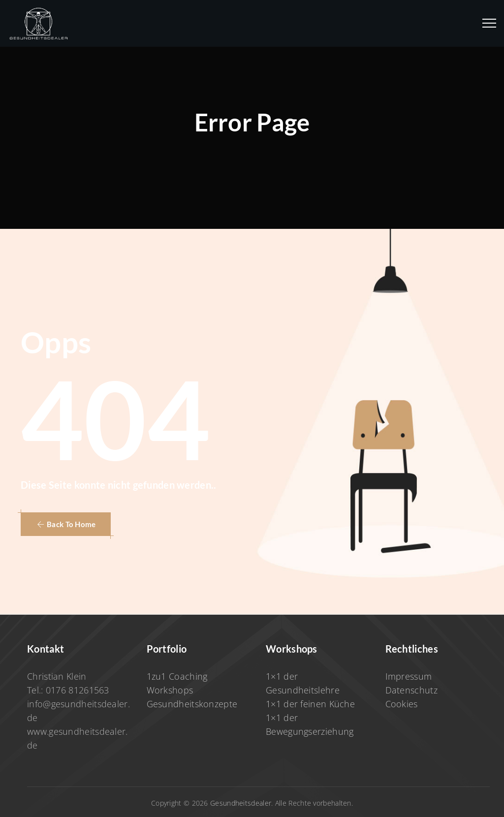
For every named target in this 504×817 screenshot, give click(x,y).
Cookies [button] (402, 704)
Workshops (170, 690)
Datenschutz (411, 690)
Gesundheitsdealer (241, 803)
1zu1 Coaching (177, 676)
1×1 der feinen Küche (310, 704)
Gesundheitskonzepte (192, 704)
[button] (66, 524)
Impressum (409, 676)
